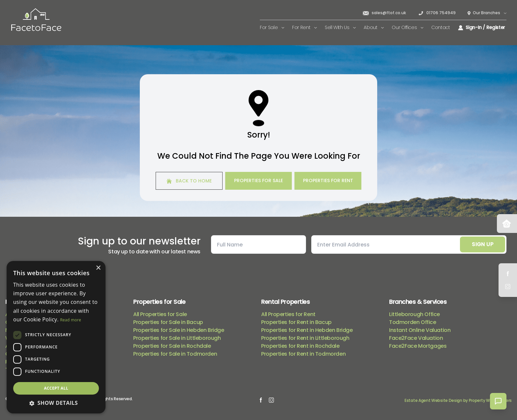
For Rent (304, 27)
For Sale (272, 27)
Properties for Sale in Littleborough (177, 338)
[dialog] (56, 337)
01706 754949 (437, 13)
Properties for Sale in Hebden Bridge (179, 330)
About (374, 27)
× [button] (98, 268)
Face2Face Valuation (416, 338)
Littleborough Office (414, 314)
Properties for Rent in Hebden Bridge (307, 330)
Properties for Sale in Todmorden (175, 354)
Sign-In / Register (482, 27)
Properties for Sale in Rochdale (172, 346)
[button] (56, 403)
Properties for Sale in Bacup (168, 322)
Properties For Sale (258, 180)
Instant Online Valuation (420, 330)
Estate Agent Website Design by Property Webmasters (458, 400)
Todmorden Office (413, 322)
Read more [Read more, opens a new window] (71, 320)
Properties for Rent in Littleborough (305, 338)
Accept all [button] (56, 388)
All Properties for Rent (288, 314)
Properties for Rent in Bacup (296, 322)
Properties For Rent (328, 180)
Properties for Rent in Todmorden (303, 354)
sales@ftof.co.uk (384, 13)
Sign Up (483, 244)
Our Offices (408, 27)
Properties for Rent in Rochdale (300, 346)
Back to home (189, 181)
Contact (441, 27)
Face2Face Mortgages (418, 346)
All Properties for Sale (160, 314)
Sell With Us (340, 27)
